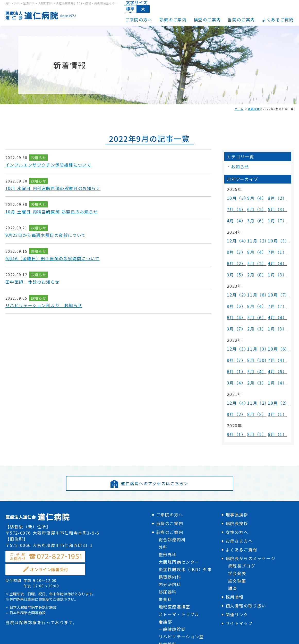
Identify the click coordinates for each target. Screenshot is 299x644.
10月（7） (276, 263)
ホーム (239, 109)
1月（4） (275, 322)
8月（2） (275, 195)
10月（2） (236, 195)
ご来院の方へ (139, 20)
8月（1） (255, 361)
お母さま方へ (239, 470)
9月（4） (255, 195)
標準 (130, 9)
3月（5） (234, 247)
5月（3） (275, 202)
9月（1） (234, 361)
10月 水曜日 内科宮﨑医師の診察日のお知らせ (53, 188)
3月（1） (275, 345)
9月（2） (234, 345)
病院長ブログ (242, 495)
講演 (233, 517)
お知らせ (38, 158)
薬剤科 (165, 588)
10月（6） (276, 301)
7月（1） (275, 233)
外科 (163, 476)
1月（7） (275, 209)
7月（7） (275, 270)
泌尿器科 (168, 521)
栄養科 (165, 528)
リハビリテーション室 (181, 566)
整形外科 (168, 484)
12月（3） (236, 301)
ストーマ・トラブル (179, 543)
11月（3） (256, 301)
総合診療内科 (172, 469)
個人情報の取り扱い (246, 535)
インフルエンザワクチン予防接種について (48, 165)
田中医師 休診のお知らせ (33, 282)
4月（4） (234, 209)
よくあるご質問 (278, 20)
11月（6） (256, 263)
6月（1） (234, 315)
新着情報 (254, 109)
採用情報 (235, 526)
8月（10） (256, 308)
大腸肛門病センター (179, 491)
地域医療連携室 (174, 536)
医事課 (165, 596)
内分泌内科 (170, 514)
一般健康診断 (172, 558)
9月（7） (234, 308)
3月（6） (255, 209)
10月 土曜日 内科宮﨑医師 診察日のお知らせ (52, 212)
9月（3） (234, 233)
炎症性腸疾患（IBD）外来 (185, 499)
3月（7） (234, 285)
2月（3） (255, 285)
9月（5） (234, 270)
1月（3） (275, 247)
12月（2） (236, 263)
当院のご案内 (241, 20)
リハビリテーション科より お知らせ (44, 305)
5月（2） (255, 240)
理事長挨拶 (237, 444)
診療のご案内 (173, 20)
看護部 (165, 551)
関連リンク (237, 544)
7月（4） (234, 202)
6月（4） (234, 277)
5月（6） (255, 277)
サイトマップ (239, 552)
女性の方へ (237, 461)
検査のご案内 (207, 20)
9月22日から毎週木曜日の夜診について (46, 235)
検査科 (165, 581)
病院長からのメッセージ (251, 488)
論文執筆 (237, 510)
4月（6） (275, 315)
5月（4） (255, 315)
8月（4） (255, 233)
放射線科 (168, 573)
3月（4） (234, 322)
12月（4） (236, 225)
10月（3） (276, 225)
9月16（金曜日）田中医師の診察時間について (53, 258)
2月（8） (255, 247)
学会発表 (237, 502)
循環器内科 (170, 506)
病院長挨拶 (237, 452)
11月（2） (256, 225)
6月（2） (255, 202)
